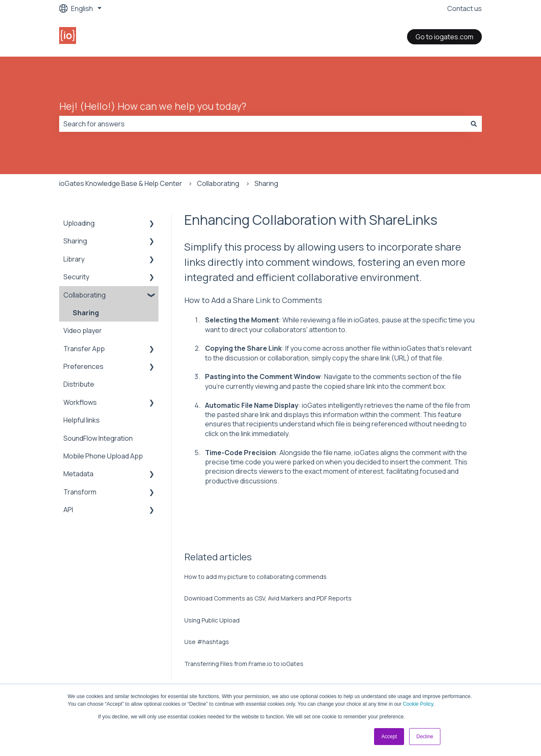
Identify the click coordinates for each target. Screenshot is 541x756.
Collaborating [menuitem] (85, 295)
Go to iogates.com (444, 37)
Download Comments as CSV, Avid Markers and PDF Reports (268, 598)
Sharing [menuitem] (75, 241)
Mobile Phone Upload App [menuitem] (103, 456)
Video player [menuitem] (83, 330)
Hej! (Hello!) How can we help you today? (153, 106)
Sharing (266, 183)
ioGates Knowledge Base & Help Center (121, 183)
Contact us (464, 8)
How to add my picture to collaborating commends (255, 577)
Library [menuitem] (74, 259)
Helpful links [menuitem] (82, 420)
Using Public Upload (212, 620)
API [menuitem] (68, 510)
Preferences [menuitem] (83, 366)
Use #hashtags (207, 642)
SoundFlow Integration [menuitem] (98, 438)
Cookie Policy (418, 704)
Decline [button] (425, 737)
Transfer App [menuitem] (84, 349)
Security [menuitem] (76, 277)
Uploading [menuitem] (79, 223)
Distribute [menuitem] (79, 384)
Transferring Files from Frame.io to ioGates (244, 664)
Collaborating (218, 183)
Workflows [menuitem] (80, 402)
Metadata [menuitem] (78, 474)
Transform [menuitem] (80, 492)
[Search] (474, 124)
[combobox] (262, 124)
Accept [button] (389, 737)
